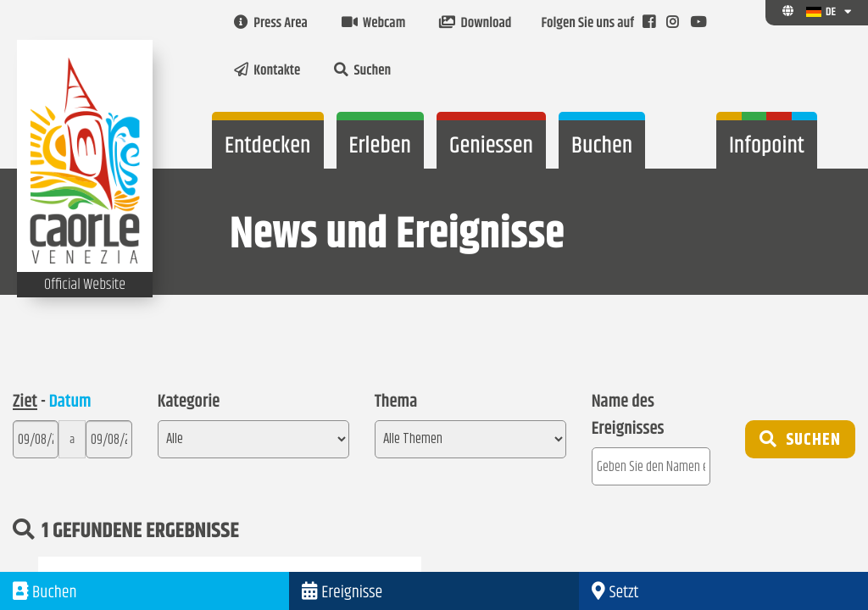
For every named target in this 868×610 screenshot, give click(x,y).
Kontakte (267, 71)
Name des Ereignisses (628, 416)
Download (475, 24)
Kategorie (189, 402)
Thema (396, 402)
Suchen (362, 71)
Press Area (271, 24)
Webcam (373, 24)
